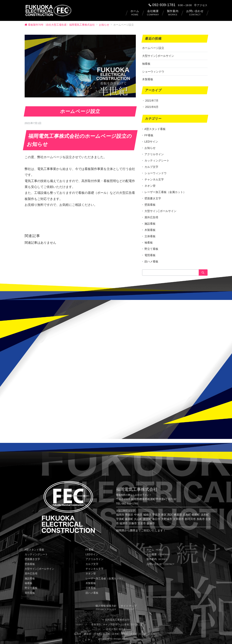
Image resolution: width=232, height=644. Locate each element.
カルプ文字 (151, 167)
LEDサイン (151, 142)
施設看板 (150, 224)
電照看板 (150, 255)
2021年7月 (152, 101)
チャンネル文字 (154, 179)
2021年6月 (152, 107)
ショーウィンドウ (153, 72)
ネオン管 (150, 186)
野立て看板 (151, 249)
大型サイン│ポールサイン (158, 56)
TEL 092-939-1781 (127, 504)
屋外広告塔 (151, 217)
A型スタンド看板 (155, 129)
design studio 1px (123, 639)
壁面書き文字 (153, 198)
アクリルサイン (154, 154)
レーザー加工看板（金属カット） (165, 192)
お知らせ (33, 100)
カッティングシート (157, 161)
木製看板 (148, 79)
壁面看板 (150, 205)
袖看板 (146, 64)
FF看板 (149, 135)
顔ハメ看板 (151, 261)
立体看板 (150, 236)
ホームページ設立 (153, 48)
